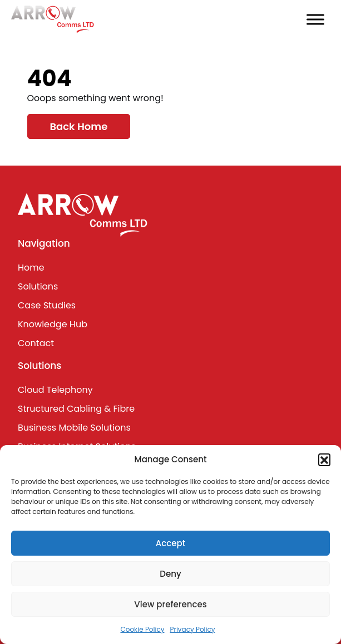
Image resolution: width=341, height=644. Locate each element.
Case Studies (47, 305)
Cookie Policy (142, 629)
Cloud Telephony (55, 390)
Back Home (79, 126)
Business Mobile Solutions (74, 428)
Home (31, 268)
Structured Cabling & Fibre (76, 409)
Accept (170, 543)
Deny (170, 574)
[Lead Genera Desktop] (53, 19)
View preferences (170, 604)
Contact (36, 343)
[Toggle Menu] (315, 19)
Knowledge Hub (53, 324)
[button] (324, 460)
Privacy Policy (192, 629)
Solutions (38, 286)
